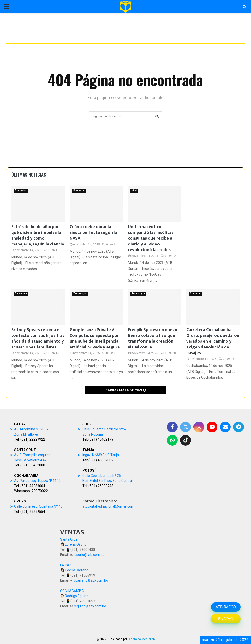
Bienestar (21, 190)
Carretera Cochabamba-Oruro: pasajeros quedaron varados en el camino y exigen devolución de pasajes (213, 341)
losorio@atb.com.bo (89, 555)
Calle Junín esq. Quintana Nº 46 (38, 506)
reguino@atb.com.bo (90, 606)
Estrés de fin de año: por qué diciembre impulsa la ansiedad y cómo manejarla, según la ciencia (38, 235)
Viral (134, 190)
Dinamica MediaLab (141, 639)
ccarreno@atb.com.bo (91, 580)
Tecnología (80, 293)
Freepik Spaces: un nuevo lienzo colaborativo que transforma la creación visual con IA (153, 338)
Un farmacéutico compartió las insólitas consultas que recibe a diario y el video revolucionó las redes (151, 238)
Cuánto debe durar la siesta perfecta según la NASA (93, 233)
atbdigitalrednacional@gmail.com (108, 506)
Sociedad (196, 293)
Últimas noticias (29, 175)
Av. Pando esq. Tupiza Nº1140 (37, 481)
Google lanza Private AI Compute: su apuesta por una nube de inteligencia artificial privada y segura (95, 338)
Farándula (21, 293)
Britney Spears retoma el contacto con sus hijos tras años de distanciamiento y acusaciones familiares (38, 338)
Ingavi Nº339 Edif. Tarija (101, 455)
